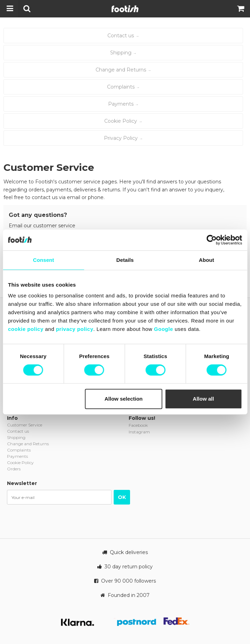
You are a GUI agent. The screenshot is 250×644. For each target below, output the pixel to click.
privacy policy (74, 329)
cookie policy (26, 329)
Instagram (139, 432)
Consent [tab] (43, 260)
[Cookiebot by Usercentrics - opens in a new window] (211, 240)
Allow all (203, 399)
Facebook (138, 425)
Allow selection (124, 399)
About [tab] (206, 260)
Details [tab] (125, 260)
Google (164, 329)
